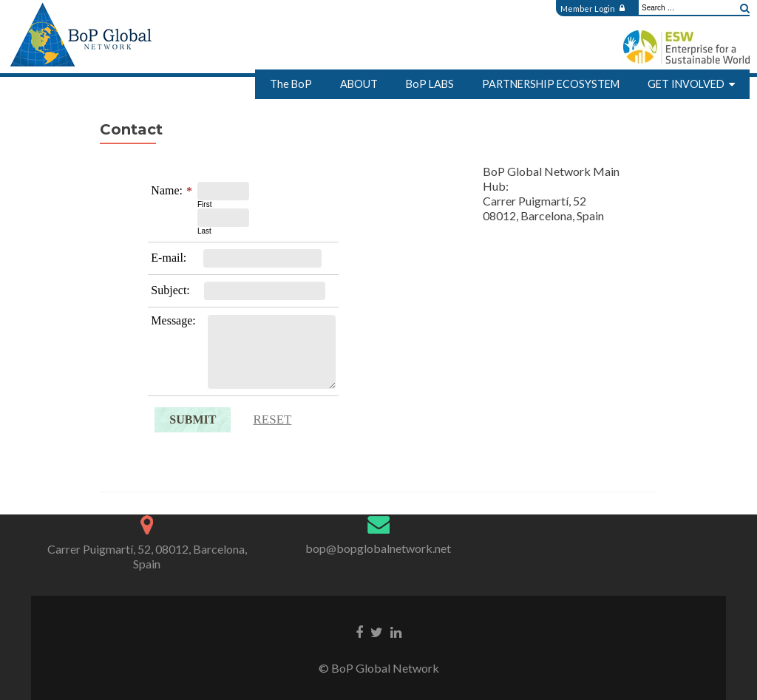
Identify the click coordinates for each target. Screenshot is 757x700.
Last (204, 231)
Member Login (593, 9)
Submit (193, 419)
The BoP (291, 84)
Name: (167, 190)
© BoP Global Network (379, 668)
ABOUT (359, 84)
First (204, 204)
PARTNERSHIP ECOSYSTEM (551, 84)
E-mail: (169, 258)
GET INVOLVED (686, 84)
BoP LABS (430, 84)
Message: (173, 320)
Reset (272, 419)
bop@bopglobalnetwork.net (378, 548)
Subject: (170, 290)
